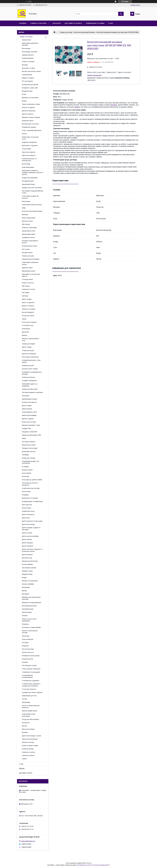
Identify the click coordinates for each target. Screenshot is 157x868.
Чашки (24, 319)
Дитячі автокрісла (28, 514)
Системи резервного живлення (32, 392)
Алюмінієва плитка (28, 237)
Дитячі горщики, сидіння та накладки (31, 529)
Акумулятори (26, 40)
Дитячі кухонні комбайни (30, 536)
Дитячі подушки (27, 543)
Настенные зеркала (29, 442)
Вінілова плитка (27, 221)
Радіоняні (25, 646)
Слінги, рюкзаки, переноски (31, 669)
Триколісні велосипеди (30, 739)
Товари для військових (30, 389)
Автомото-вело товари (30, 369)
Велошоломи (26, 508)
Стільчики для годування (30, 681)
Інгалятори (26, 476)
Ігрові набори (26, 473)
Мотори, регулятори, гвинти (31, 71)
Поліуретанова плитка (30, 246)
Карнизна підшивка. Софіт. (31, 425)
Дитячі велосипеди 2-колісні (32, 736)
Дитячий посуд (27, 558)
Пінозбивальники (28, 609)
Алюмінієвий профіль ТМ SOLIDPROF (30, 462)
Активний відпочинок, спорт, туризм (31, 361)
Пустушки (25, 642)
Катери (24, 101)
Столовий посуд (28, 325)
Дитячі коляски (27, 533)
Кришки (24, 335)
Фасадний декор (28, 181)
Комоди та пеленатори (30, 581)
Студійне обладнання (29, 381)
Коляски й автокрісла (29, 402)
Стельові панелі (27, 279)
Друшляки (25, 332)
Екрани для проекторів (30, 561)
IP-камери (25, 467)
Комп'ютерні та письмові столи (30, 138)
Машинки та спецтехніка (30, 98)
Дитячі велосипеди (28, 524)
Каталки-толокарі (28, 742)
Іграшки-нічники (27, 470)
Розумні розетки (27, 659)
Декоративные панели (29, 399)
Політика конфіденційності (102, 865)
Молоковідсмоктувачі (29, 606)
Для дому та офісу (28, 68)
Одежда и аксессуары (30, 448)
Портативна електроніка (30, 357)
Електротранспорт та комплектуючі (29, 160)
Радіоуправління (28, 58)
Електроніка (26, 329)
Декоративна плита (29, 231)
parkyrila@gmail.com (28, 841)
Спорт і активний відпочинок (32, 130)
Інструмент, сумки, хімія (30, 88)
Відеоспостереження (29, 354)
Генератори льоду (28, 511)
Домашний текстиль (29, 452)
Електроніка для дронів (30, 85)
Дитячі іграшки (27, 409)
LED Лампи (26, 293)
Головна (23, 23)
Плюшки (25, 616)
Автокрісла (26, 723)
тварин (77, 107)
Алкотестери (26, 492)
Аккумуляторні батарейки (31, 259)
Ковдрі (24, 577)
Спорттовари (26, 149)
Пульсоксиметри (28, 639)
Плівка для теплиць (29, 458)
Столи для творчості (29, 689)
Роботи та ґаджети (28, 107)
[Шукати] (121, 14)
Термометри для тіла (29, 696)
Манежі (24, 591)
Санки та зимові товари (30, 746)
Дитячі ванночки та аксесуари (32, 521)
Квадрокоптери (27, 91)
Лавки (24, 438)
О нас (111, 23)
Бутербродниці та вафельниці (32, 501)
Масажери (25, 594)
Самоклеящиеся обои (29, 412)
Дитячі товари (27, 299)
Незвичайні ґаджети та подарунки (30, 385)
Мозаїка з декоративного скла (31, 340)
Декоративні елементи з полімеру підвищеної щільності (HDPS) (33, 172)
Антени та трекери (28, 61)
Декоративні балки (28, 184)
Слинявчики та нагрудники (31, 672)
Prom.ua (89, 863)
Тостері (24, 699)
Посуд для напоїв (28, 316)
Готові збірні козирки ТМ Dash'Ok (30, 197)
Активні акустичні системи (31, 488)
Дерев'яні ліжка (27, 268)
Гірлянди (25, 296)
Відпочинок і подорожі (30, 146)
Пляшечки (25, 624)
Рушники (25, 662)
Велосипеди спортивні (30, 52)
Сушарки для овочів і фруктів (32, 692)
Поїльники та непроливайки (31, 627)
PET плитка (26, 249)
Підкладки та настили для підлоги (31, 275)
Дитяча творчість (28, 114)
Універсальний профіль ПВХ (32, 435)
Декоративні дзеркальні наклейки (30, 44)
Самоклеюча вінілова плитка (32, 205)
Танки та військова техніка (31, 104)
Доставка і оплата (26, 773)
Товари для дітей (28, 366)
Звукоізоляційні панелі (30, 711)
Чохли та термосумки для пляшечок (31, 707)
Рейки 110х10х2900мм (29, 415)
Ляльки (24, 134)
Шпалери (25, 215)
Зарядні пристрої (28, 55)
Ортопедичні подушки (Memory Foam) (33, 192)
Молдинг (25, 65)
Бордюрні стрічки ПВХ (30, 432)
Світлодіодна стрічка (29, 665)
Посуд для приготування (30, 719)
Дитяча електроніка (29, 111)
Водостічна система (29, 422)
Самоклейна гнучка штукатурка (29, 715)
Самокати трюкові (28, 755)
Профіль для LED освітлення (32, 188)
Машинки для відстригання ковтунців (31, 598)
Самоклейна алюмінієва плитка (30, 263)
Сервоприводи (27, 75)
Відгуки (22, 768)
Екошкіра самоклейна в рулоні (30, 242)
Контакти (57, 23)
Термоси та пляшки (29, 309)
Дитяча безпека (27, 555)
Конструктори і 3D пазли (30, 124)
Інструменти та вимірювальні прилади (32, 373)
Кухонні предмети (28, 312)
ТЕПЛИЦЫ (25, 455)
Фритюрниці (26, 702)
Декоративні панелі (29, 271)
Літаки (24, 94)
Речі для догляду (28, 649)
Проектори (26, 636)
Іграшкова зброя (28, 121)
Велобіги (25, 732)
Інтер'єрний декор (28, 167)
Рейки (24, 208)
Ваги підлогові (27, 505)
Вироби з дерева (28, 419)
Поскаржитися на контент (85, 865)
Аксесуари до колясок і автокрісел (30, 484)
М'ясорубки (26, 587)
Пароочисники (27, 612)
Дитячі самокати (28, 546)
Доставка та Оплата (73, 23)
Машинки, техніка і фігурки (31, 117)
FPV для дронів (27, 81)
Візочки (24, 726)
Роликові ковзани (28, 749)
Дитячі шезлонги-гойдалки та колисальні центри (32, 550)
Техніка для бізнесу (29, 377)
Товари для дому (66, 32)
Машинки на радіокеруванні (32, 602)
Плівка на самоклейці (29, 228)
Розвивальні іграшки (29, 127)
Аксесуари (26, 396)
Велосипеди (26, 48)
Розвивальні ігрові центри (31, 656)
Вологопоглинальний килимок (84, 32)
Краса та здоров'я (28, 302)
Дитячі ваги (26, 518)
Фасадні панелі (27, 253)
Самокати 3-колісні (28, 289)
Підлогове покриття (29, 152)
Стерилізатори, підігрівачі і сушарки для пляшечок (31, 685)
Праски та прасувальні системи (30, 632)
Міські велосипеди (28, 729)
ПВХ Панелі (26, 286)
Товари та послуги (38, 23)
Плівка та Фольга (28, 283)
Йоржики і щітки (27, 571)
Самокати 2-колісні (28, 752)
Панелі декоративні (29, 218)
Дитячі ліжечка (27, 539)
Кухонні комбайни (28, 584)
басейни (114, 105)
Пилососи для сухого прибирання (29, 620)
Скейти (24, 759)
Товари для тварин (28, 344)
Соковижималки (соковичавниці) (27, 676)
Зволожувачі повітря (29, 568)
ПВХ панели (26, 224)
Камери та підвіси (28, 78)
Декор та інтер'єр (28, 306)
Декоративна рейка (29, 234)
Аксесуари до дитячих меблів (32, 480)
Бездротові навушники (30, 178)
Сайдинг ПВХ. (27, 428)
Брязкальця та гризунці (30, 498)
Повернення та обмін (95, 23)
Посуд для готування (29, 322)
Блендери (25, 495)
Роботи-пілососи (28, 652)
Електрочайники (27, 564)
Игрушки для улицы (29, 445)
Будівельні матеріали (29, 142)
